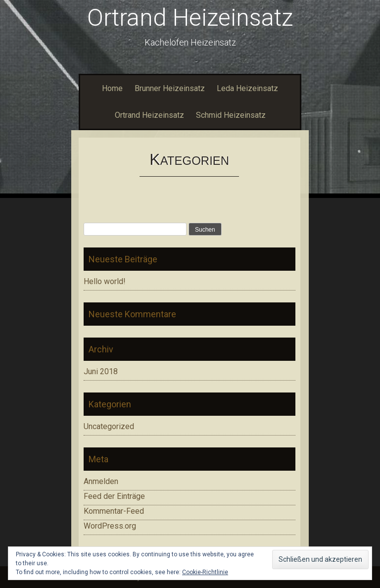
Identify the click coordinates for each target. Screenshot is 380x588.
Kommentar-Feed (114, 511)
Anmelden (101, 481)
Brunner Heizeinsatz (170, 88)
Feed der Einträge (114, 496)
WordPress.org (110, 526)
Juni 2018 (101, 371)
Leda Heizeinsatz (247, 88)
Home (112, 88)
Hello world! (105, 281)
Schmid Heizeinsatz (231, 115)
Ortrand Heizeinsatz (190, 18)
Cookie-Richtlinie (205, 572)
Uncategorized (109, 426)
